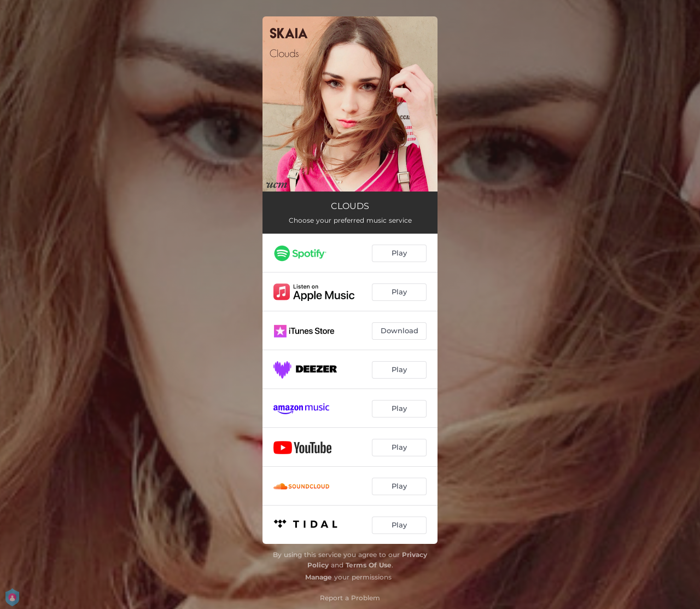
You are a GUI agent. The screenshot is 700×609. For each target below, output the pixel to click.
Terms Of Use (369, 565)
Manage (319, 577)
